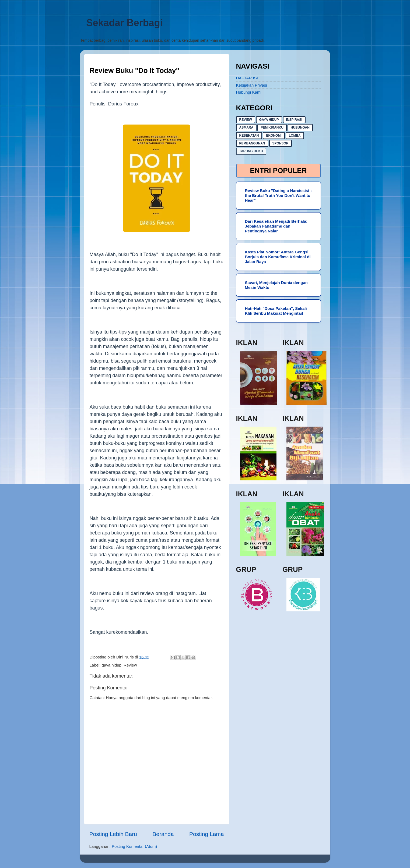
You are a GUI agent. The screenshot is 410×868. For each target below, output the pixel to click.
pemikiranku (272, 127)
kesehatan (249, 136)
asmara (246, 127)
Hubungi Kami (249, 92)
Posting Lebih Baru (113, 834)
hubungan (300, 127)
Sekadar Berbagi (125, 23)
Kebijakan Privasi (252, 85)
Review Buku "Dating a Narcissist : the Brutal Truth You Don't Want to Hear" (278, 195)
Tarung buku (251, 151)
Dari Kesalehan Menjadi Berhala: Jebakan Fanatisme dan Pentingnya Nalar (276, 226)
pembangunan (252, 143)
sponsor (281, 143)
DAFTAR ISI (247, 78)
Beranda (163, 834)
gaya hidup (112, 665)
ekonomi (274, 136)
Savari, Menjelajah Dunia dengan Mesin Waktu (276, 285)
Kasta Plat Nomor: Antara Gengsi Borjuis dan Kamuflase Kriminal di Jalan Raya (278, 257)
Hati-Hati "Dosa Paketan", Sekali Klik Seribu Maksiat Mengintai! (276, 311)
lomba (295, 136)
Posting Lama (206, 834)
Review (130, 665)
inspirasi (294, 120)
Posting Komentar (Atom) (134, 846)
